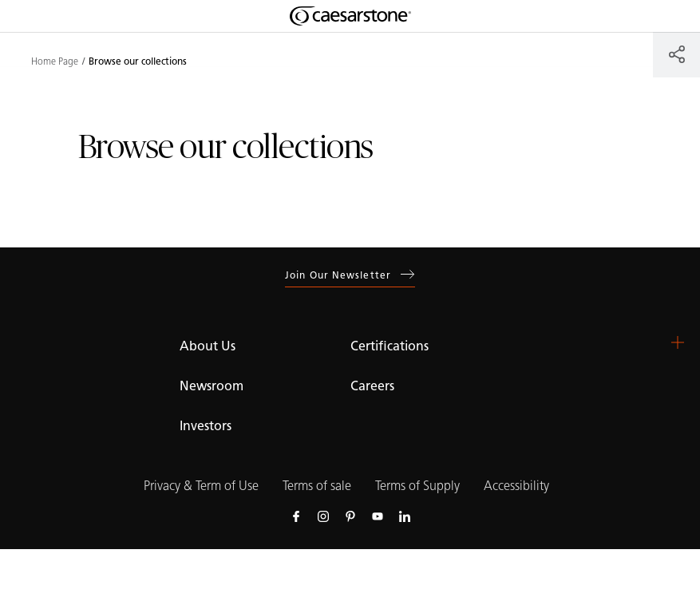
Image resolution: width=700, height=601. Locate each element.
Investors (206, 426)
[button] (678, 342)
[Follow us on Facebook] (296, 516)
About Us (208, 346)
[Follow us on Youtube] (378, 516)
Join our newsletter (350, 275)
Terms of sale (317, 486)
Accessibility (516, 486)
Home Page (55, 61)
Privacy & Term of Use (201, 486)
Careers (372, 386)
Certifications (390, 346)
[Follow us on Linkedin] (405, 516)
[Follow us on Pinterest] (350, 516)
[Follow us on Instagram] (323, 516)
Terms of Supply (417, 486)
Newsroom (212, 386)
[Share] (676, 54)
